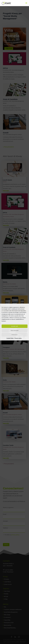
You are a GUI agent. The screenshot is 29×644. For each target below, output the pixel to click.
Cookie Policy (10, 338)
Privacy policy (18, 338)
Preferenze (15, 335)
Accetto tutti (14, 326)
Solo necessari (15, 330)
